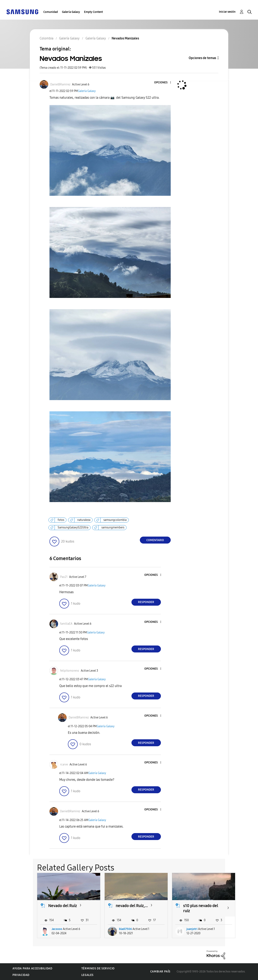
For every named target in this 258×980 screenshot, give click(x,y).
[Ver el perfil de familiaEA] (66, 624)
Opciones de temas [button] (202, 58)
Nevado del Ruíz (63, 906)
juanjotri (192, 929)
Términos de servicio (98, 968)
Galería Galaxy (71, 12)
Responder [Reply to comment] (146, 602)
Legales (87, 975)
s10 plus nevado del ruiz (201, 908)
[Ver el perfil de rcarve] (64, 765)
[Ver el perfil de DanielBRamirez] (60, 84)
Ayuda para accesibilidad (32, 968)
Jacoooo (57, 929)
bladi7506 (125, 929)
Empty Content (93, 12)
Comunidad (51, 12)
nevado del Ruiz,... (132, 906)
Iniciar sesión (227, 12)
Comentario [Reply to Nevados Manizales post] (155, 540)
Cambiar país (160, 972)
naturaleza (84, 520)
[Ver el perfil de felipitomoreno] (70, 671)
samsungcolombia (115, 520)
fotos (61, 520)
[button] (164, 83)
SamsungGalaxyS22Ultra (73, 527)
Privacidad (21, 975)
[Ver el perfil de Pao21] (64, 577)
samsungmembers (113, 527)
